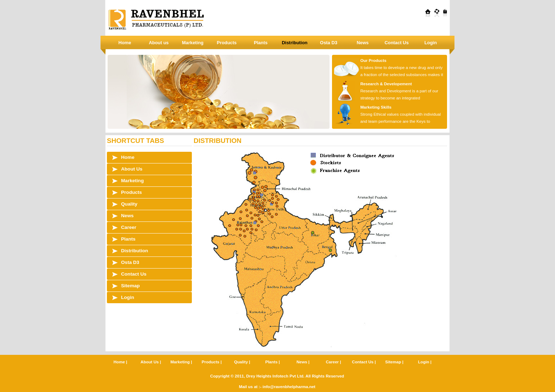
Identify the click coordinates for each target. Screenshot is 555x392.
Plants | (272, 362)
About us (159, 43)
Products (227, 43)
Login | (425, 362)
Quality (129, 204)
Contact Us (396, 43)
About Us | (151, 362)
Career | (333, 362)
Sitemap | (394, 362)
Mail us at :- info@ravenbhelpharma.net (277, 387)
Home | (121, 362)
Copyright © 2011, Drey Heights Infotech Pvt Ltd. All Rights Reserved (277, 376)
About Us (132, 169)
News (363, 43)
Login (431, 43)
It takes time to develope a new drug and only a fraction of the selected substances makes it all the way (388, 75)
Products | (212, 362)
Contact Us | (364, 362)
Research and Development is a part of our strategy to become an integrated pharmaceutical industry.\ (385, 98)
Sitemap (130, 286)
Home (125, 43)
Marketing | (181, 362)
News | (303, 362)
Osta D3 (329, 43)
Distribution (294, 43)
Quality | (242, 362)
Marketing (193, 43)
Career (129, 227)
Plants (261, 43)
